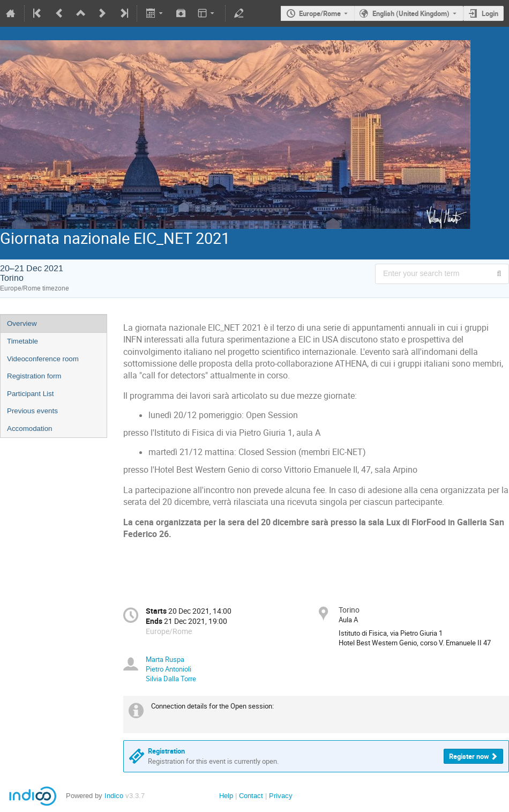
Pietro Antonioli (169, 669)
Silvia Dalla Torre (171, 679)
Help (226, 796)
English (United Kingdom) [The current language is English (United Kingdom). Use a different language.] (411, 13)
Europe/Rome (320, 13)
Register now (469, 756)
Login (490, 13)
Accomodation (29, 429)
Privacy (281, 796)
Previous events (32, 411)
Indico (114, 796)
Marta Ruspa (165, 659)
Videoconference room (43, 359)
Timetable (23, 341)
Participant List (30, 394)
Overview (22, 323)
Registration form (34, 376)
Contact (251, 796)
